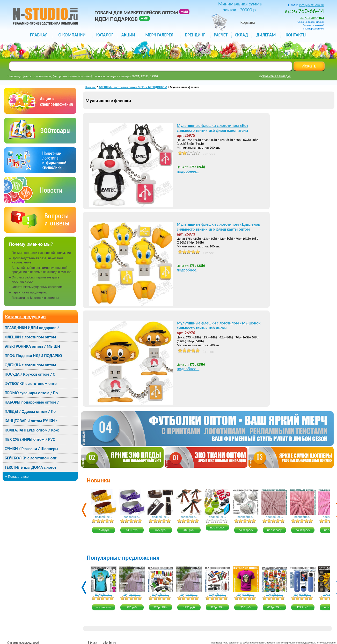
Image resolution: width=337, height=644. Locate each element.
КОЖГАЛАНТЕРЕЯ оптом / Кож (32, 430)
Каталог (91, 87)
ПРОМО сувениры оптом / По (31, 393)
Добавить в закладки (275, 76)
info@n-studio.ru (312, 5)
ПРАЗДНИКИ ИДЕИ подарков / (32, 328)
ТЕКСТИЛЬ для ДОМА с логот (30, 467)
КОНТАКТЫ (296, 35)
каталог (105, 35)
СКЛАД (241, 35)
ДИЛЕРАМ (266, 35)
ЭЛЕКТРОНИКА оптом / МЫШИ (32, 346)
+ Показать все (17, 476)
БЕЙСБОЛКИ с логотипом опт (31, 458)
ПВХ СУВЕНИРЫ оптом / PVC (30, 439)
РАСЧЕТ (221, 35)
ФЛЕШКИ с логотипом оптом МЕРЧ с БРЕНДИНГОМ (133, 87)
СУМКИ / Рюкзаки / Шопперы (31, 449)
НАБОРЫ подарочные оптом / (32, 402)
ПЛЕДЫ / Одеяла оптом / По (30, 411)
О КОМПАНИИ (72, 35)
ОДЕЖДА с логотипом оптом (30, 365)
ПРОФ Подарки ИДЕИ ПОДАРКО (33, 356)
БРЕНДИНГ (195, 35)
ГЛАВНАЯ (39, 35)
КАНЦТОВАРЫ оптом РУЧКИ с (31, 421)
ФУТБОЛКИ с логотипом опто (31, 384)
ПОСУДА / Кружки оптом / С (30, 374)
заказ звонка (312, 17)
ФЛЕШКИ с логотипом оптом (30, 337)
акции (128, 35)
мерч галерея (159, 35)
